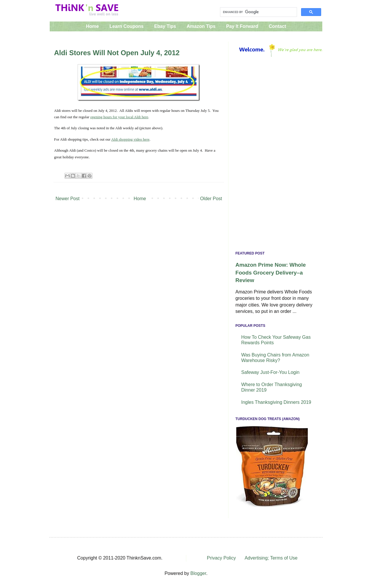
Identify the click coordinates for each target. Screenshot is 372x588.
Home (92, 26)
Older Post (211, 199)
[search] (258, 12)
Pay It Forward (242, 26)
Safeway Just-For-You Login (270, 372)
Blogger (198, 573)
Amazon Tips (201, 26)
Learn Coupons (127, 26)
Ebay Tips (165, 26)
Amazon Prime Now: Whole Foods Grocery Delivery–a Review (271, 272)
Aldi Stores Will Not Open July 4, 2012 (117, 53)
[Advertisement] (275, 155)
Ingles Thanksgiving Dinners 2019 (276, 402)
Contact (278, 26)
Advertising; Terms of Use (271, 558)
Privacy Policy (221, 558)
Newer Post (68, 199)
